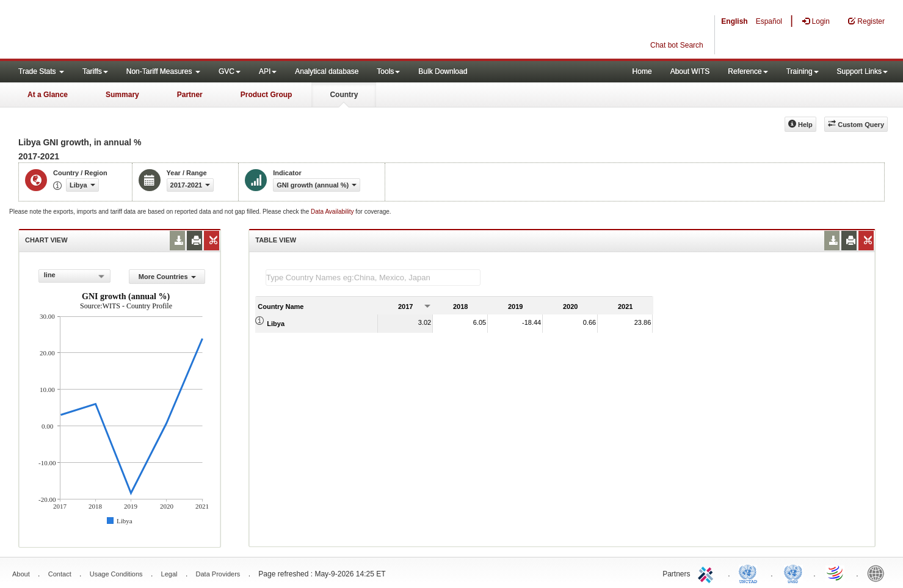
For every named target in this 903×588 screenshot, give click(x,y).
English (734, 21)
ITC (708, 573)
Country (344, 95)
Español (769, 21)
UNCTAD (750, 573)
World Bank (879, 573)
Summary (122, 95)
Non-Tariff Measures (163, 71)
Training (803, 71)
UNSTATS (793, 573)
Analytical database (327, 71)
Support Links (862, 71)
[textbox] (373, 278)
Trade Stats (41, 71)
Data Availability (333, 212)
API (268, 71)
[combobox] (74, 276)
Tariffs (95, 71)
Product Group (267, 95)
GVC (230, 71)
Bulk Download (443, 71)
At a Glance (48, 95)
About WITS (690, 71)
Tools (388, 71)
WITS (122, 31)
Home (642, 71)
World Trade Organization (836, 573)
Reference (748, 71)
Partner (190, 95)
